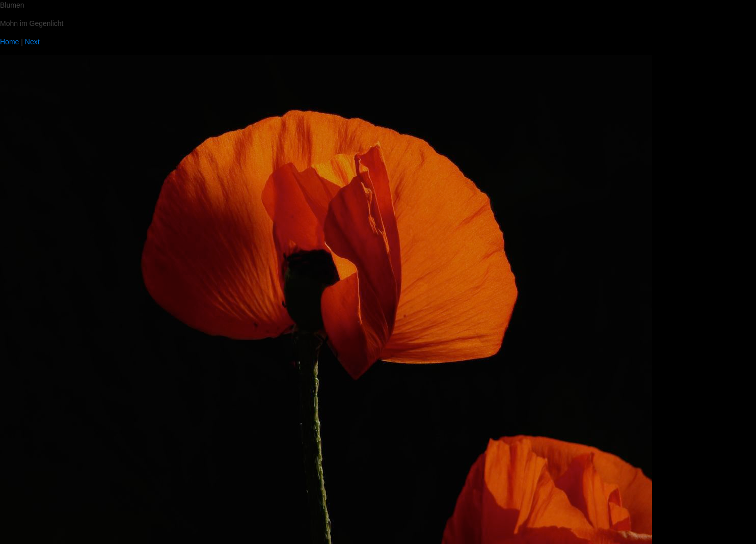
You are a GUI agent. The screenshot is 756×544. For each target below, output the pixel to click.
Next (32, 42)
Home (9, 42)
